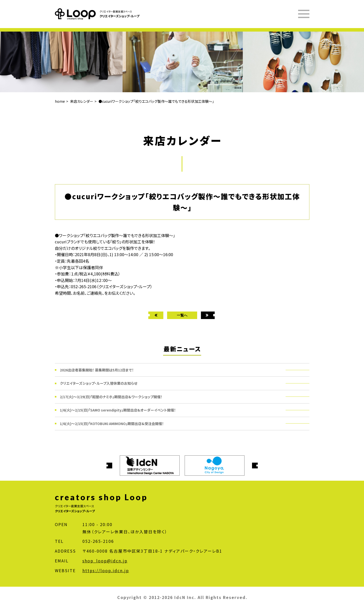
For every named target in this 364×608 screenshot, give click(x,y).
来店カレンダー (82, 101)
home (60, 101)
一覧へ (182, 315)
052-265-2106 (98, 541)
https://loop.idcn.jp (106, 570)
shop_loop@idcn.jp (105, 561)
